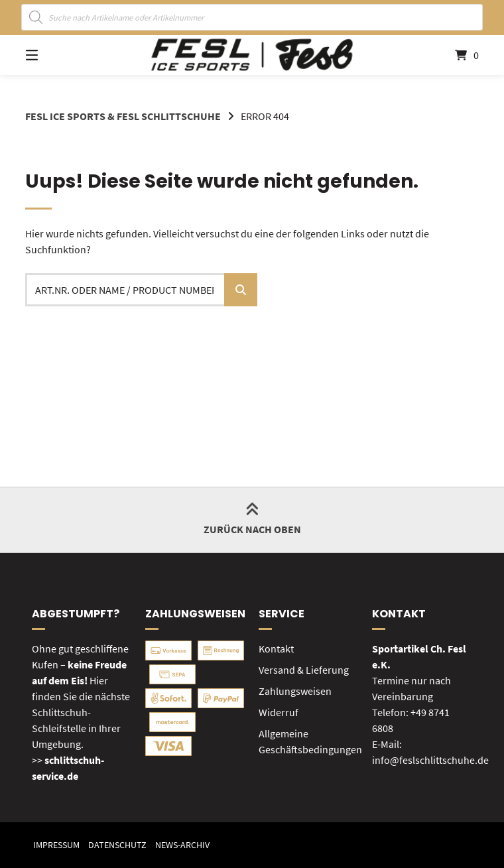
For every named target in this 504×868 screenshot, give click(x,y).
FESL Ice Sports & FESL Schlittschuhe (123, 116)
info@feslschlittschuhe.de (430, 760)
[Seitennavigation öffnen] (55, 55)
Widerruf (279, 712)
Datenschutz (117, 845)
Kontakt (276, 649)
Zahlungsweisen (295, 691)
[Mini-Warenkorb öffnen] (449, 55)
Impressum (56, 845)
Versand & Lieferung (304, 670)
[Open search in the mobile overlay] (252, 17)
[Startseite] (252, 55)
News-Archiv (182, 845)
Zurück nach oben (252, 520)
